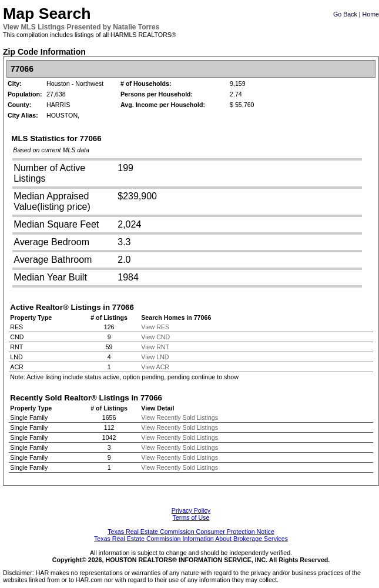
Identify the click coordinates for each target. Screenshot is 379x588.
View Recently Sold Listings (180, 417)
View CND (155, 337)
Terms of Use (191, 517)
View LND (155, 357)
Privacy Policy (191, 510)
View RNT (155, 347)
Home (371, 14)
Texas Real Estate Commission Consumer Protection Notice (191, 532)
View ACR (155, 367)
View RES (155, 327)
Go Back (345, 14)
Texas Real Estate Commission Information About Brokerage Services (191, 539)
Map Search (47, 14)
